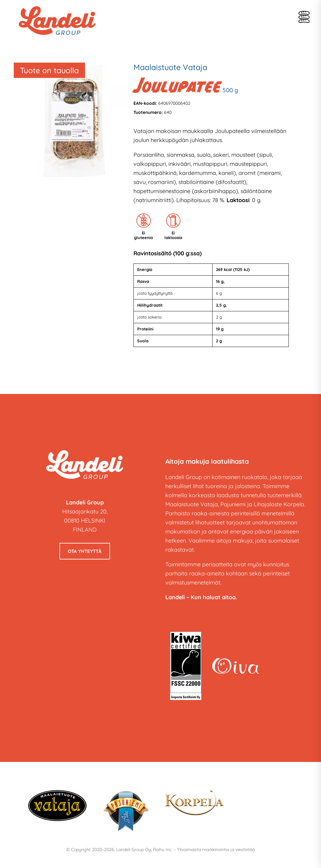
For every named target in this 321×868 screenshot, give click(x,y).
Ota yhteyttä (85, 551)
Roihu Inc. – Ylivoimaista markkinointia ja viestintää (204, 850)
